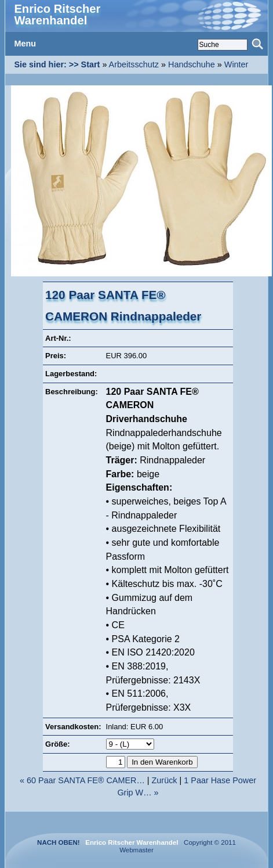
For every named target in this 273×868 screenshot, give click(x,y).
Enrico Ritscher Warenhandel (57, 15)
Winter (236, 64)
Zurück (165, 780)
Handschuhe (192, 64)
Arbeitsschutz (134, 64)
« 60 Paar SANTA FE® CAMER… (82, 780)
